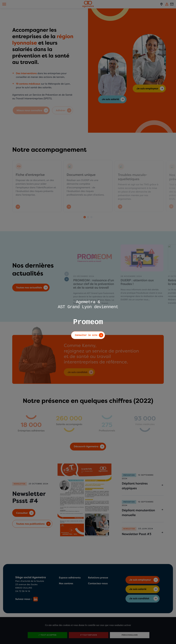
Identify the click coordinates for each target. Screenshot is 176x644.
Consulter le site (86, 335)
